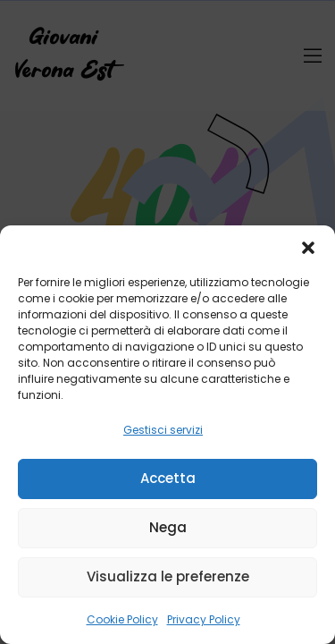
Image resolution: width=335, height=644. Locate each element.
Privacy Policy (204, 619)
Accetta (168, 478)
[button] (308, 248)
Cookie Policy (122, 619)
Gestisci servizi (163, 430)
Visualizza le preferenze (168, 576)
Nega (168, 527)
